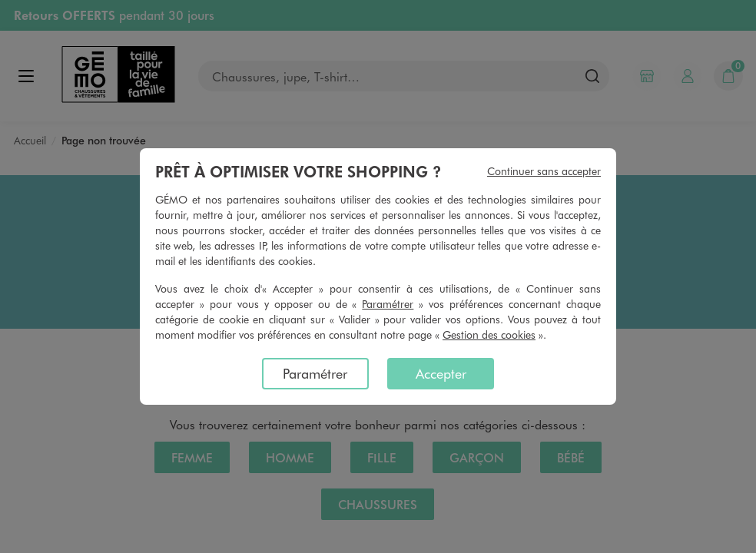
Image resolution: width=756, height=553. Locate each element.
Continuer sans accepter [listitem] (544, 171)
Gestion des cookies (489, 334)
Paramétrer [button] (388, 304)
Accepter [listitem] (441, 373)
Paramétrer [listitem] (315, 373)
